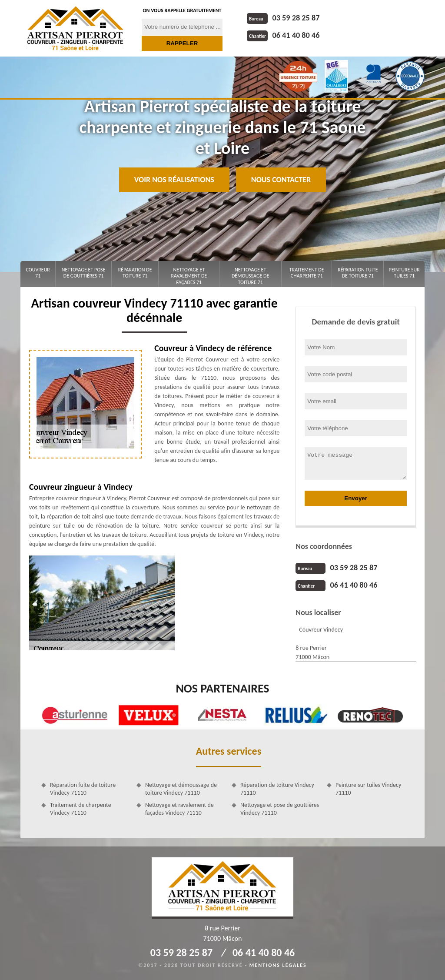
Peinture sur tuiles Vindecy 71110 (368, 789)
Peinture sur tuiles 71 (404, 273)
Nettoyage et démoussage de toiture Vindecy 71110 (181, 789)
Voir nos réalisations (174, 180)
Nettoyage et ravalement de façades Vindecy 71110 (179, 809)
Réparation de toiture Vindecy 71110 (277, 789)
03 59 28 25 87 (283, 18)
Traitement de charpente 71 (307, 273)
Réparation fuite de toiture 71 (358, 273)
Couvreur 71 (38, 273)
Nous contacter (281, 180)
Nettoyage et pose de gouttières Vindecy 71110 (280, 809)
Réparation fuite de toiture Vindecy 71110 (83, 789)
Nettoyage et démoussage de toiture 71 (250, 276)
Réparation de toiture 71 (135, 273)
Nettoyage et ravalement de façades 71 (189, 276)
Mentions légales (278, 965)
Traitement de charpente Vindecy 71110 (81, 809)
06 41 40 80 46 (283, 35)
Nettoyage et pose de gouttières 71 (84, 273)
